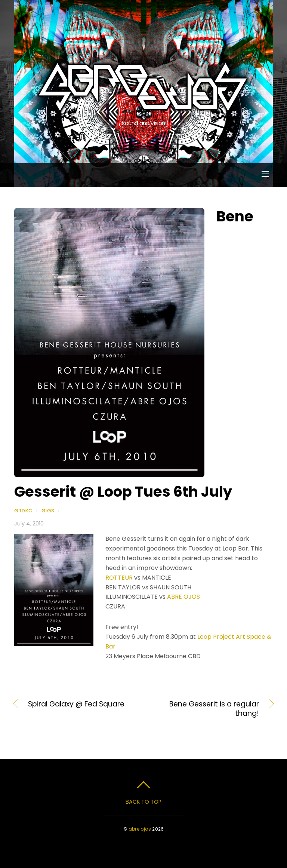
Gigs (48, 511)
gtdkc (23, 511)
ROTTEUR (119, 578)
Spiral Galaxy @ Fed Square (76, 704)
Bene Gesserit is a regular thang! (205, 709)
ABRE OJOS (183, 597)
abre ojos (140, 829)
